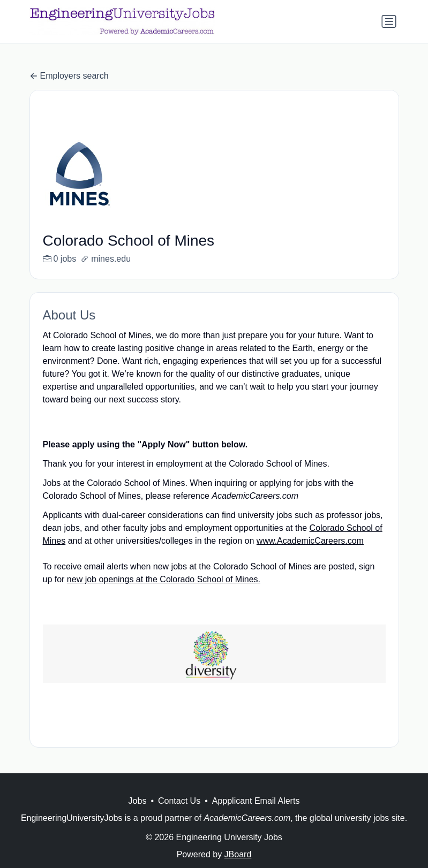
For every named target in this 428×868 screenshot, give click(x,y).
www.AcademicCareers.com (310, 541)
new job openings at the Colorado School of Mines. (164, 579)
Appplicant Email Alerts (256, 814)
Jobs (138, 814)
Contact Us (179, 814)
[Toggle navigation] (389, 21)
